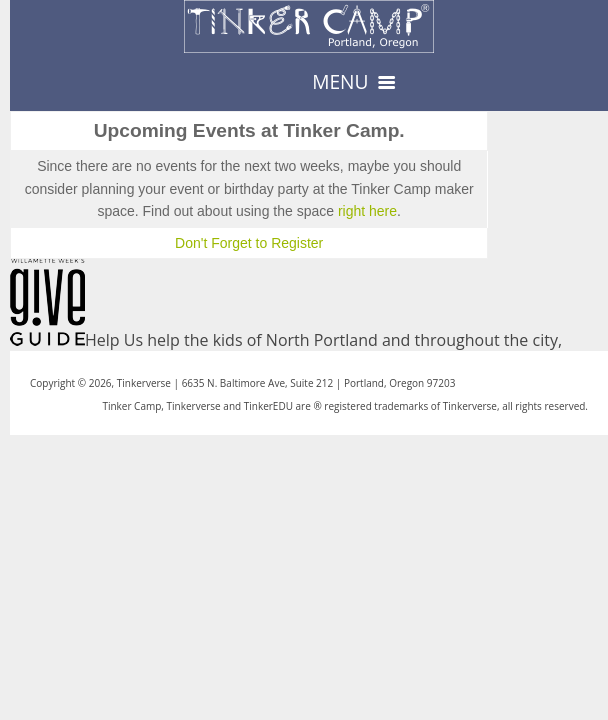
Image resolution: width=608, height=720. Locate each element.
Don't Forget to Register (249, 243)
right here (367, 211)
